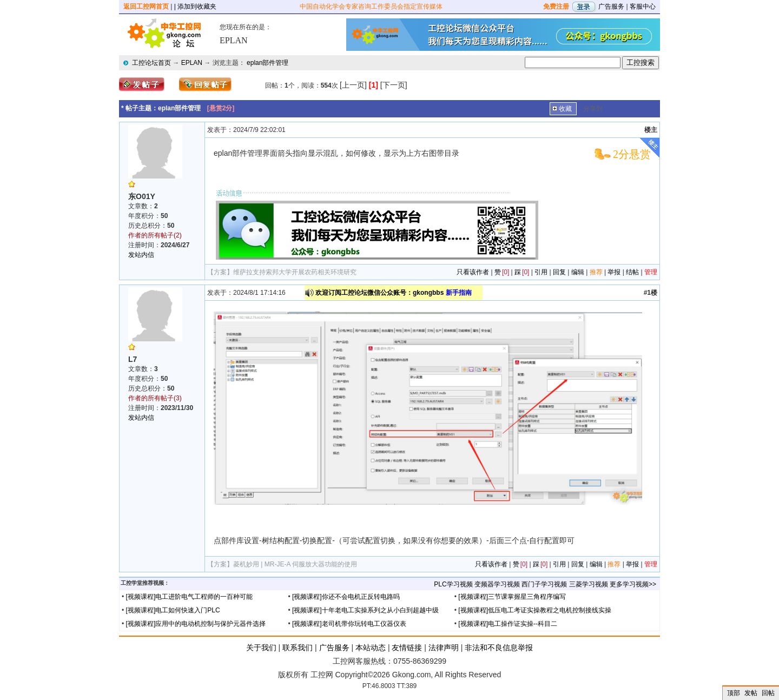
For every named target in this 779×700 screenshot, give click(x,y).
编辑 (578, 272)
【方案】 (220, 272)
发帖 (751, 693)
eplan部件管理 (268, 63)
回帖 (768, 693)
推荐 (596, 272)
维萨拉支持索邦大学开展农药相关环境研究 (295, 272)
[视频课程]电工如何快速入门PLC (173, 610)
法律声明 (444, 648)
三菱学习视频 (589, 584)
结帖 (632, 272)
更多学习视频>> (633, 584)
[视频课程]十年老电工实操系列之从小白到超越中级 (365, 610)
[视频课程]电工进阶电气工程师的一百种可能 (190, 597)
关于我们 (261, 648)
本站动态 (371, 648)
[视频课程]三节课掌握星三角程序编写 (512, 597)
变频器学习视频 (497, 584)
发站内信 (141, 255)
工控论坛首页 (151, 63)
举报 (614, 272)
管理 (651, 272)
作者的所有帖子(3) (155, 398)
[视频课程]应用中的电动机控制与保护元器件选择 (196, 624)
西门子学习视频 (544, 584)
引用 (541, 272)
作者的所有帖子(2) (155, 235)
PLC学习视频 (453, 584)
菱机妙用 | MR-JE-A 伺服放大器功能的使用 (295, 564)
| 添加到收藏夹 (195, 6)
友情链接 (407, 648)
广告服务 (611, 6)
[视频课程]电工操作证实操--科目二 (508, 624)
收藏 (565, 109)
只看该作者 (473, 272)
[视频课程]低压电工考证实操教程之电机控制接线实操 (535, 610)
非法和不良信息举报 (499, 648)
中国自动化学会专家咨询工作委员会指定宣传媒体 (371, 6)
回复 (559, 272)
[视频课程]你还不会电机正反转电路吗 (346, 597)
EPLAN (192, 63)
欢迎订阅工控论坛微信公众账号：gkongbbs (394, 293)
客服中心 (643, 6)
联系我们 (298, 648)
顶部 (734, 693)
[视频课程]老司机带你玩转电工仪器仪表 (349, 624)
